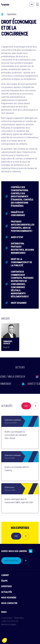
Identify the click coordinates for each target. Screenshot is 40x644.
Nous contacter (9, 603)
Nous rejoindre (9, 597)
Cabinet (5, 575)
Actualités (7, 592)
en (32, 4)
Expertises (12, 14)
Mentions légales (9, 624)
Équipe (4, 581)
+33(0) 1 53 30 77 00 (10, 621)
